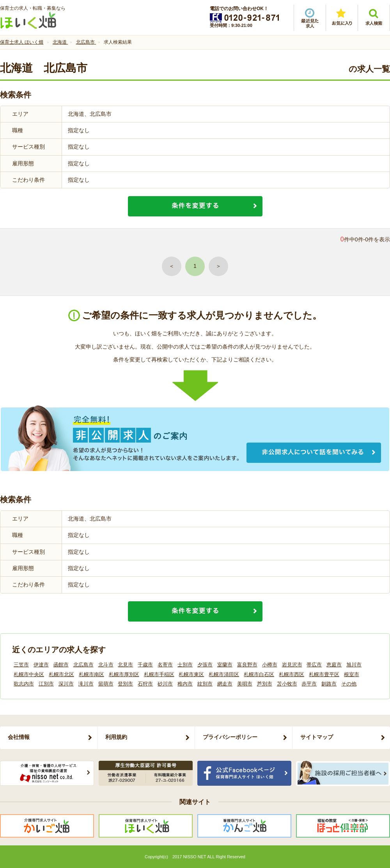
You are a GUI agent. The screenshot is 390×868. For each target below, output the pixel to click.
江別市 (46, 684)
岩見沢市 (292, 665)
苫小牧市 (287, 684)
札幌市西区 (292, 674)
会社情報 (19, 737)
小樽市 (270, 665)
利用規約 (116, 737)
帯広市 (314, 665)
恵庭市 (334, 665)
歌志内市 (24, 684)
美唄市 (245, 684)
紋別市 (205, 684)
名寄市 (165, 665)
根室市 (352, 674)
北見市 (125, 665)
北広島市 (83, 665)
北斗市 (106, 665)
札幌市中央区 (29, 674)
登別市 (125, 684)
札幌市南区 (91, 674)
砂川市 (165, 684)
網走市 (225, 684)
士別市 (185, 665)
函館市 (61, 665)
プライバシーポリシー (230, 737)
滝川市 (86, 684)
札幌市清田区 (224, 674)
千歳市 (145, 665)
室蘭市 (225, 665)
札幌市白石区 (259, 674)
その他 (349, 684)
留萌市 (106, 684)
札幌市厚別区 (124, 674)
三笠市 (21, 665)
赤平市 (309, 684)
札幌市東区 (191, 674)
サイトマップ (317, 737)
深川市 (66, 684)
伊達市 (41, 665)
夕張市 (205, 665)
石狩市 (145, 684)
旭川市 (354, 665)
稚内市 (185, 684)
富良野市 (247, 665)
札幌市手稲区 (159, 674)
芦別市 (265, 684)
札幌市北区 (61, 674)
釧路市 (329, 684)
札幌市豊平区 (324, 674)
